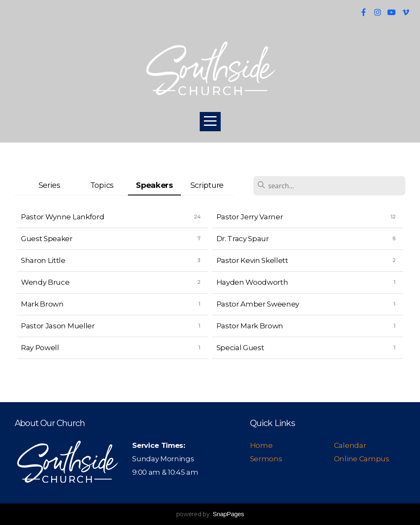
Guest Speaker (47, 238)
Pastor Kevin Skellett (252, 260)
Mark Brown (42, 304)
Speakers (154, 185)
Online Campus (362, 459)
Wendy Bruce (45, 282)
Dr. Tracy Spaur (243, 238)
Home (262, 445)
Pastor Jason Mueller (58, 326)
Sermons (266, 459)
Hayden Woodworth (252, 282)
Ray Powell (40, 347)
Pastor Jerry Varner (250, 217)
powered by (210, 514)
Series (50, 185)
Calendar (350, 445)
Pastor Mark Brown (250, 326)
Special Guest (240, 347)
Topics (102, 185)
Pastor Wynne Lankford (63, 217)
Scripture (207, 185)
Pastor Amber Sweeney (258, 304)
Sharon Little (43, 260)
